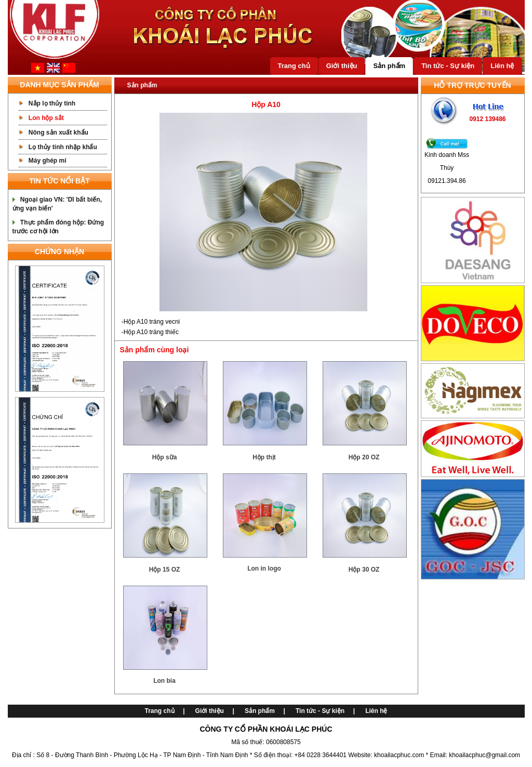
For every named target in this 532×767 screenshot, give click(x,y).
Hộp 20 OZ (364, 457)
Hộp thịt (264, 457)
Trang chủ (294, 66)
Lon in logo (264, 568)
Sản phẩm (389, 66)
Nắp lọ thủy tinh (52, 103)
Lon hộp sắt (46, 118)
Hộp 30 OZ (364, 570)
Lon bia (164, 681)
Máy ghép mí (48, 161)
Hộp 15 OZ (165, 570)
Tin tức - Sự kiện (448, 66)
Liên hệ (502, 66)
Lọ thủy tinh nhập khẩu (63, 147)
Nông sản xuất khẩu (58, 133)
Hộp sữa (165, 457)
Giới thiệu (342, 66)
